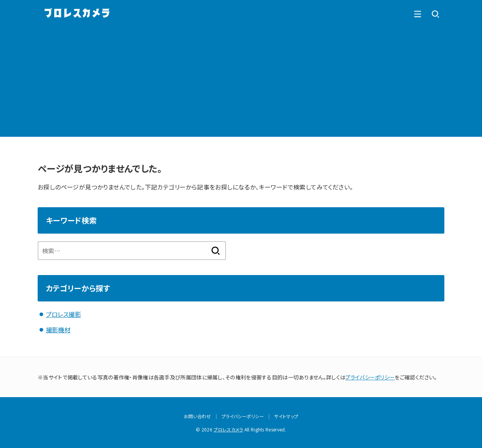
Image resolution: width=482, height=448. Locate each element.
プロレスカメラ (228, 429)
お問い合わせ (198, 416)
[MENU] (435, 14)
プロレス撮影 (63, 314)
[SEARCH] (417, 14)
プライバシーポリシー (370, 376)
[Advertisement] (241, 84)
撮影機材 (58, 329)
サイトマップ (286, 416)
